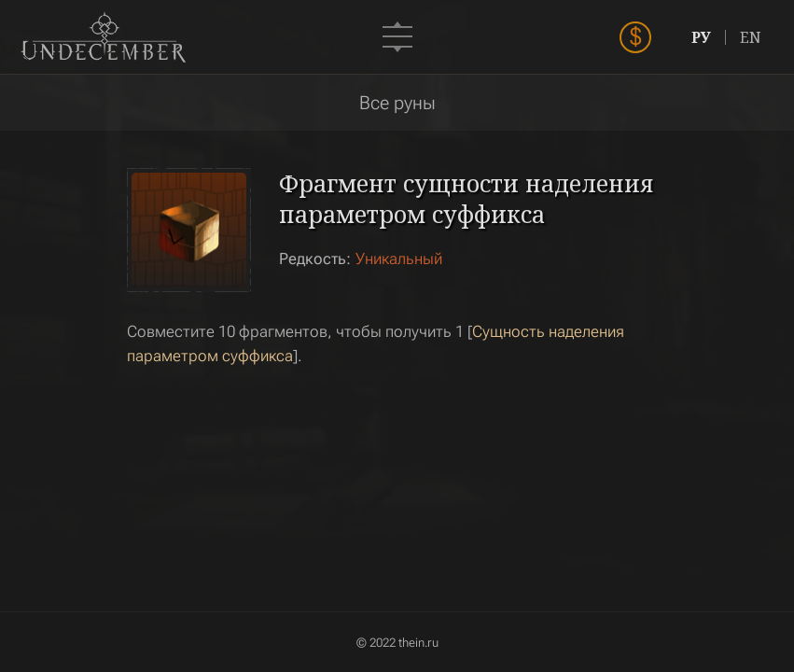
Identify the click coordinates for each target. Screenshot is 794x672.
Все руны (397, 103)
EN (751, 37)
